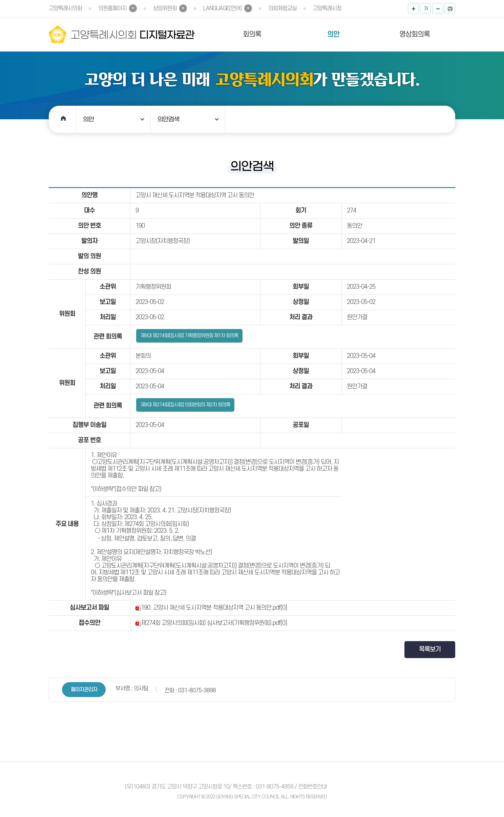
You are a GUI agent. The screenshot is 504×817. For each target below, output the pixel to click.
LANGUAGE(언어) (223, 8)
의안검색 (168, 119)
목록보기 (430, 649)
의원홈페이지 (112, 8)
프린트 (450, 8)
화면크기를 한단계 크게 (413, 8)
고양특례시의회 (65, 8)
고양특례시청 (327, 8)
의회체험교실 (282, 8)
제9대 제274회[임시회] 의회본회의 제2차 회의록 (185, 405)
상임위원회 (165, 8)
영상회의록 (415, 34)
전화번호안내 (312, 787)
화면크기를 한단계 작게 (438, 8)
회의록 (252, 34)
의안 (333, 34)
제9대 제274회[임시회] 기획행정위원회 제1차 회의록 (189, 336)
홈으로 (62, 119)
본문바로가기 (0, 0)
